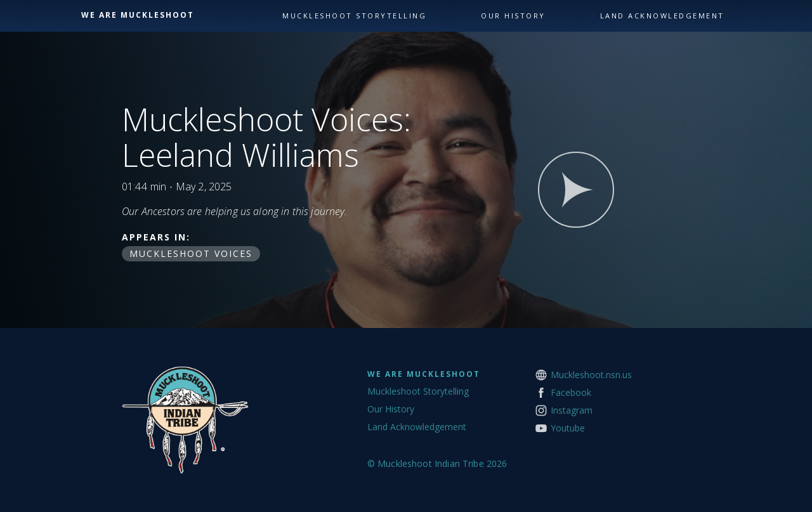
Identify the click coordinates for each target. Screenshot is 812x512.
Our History (391, 409)
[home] (179, 15)
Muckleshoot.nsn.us (591, 375)
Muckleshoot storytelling (354, 16)
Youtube (568, 428)
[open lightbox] (576, 190)
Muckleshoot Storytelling (418, 391)
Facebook (571, 392)
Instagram (572, 410)
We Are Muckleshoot (424, 374)
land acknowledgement (662, 16)
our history (513, 16)
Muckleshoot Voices (191, 253)
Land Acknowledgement (417, 427)
